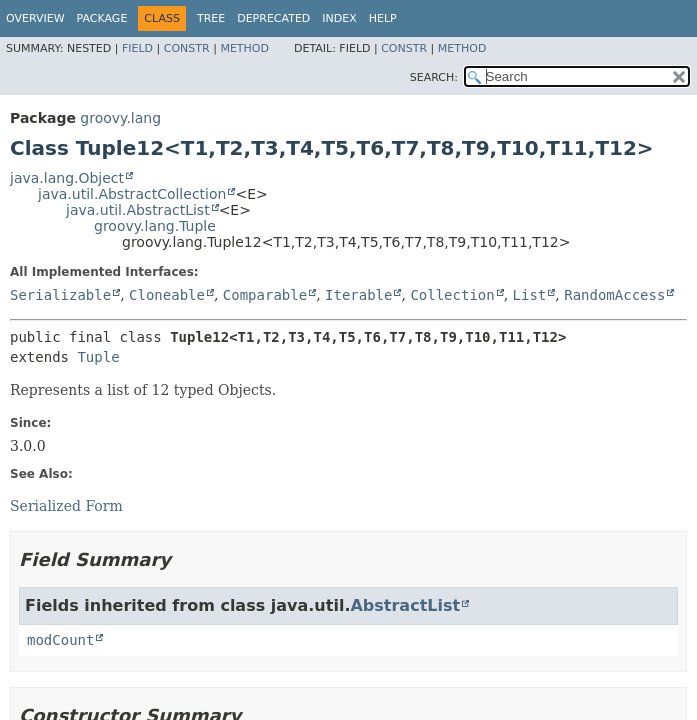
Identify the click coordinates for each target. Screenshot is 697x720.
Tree (211, 18)
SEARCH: (434, 77)
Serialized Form (66, 506)
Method (244, 48)
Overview (35, 18)
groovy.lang (120, 118)
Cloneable (167, 295)
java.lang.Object (67, 178)
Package (102, 18)
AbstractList (405, 605)
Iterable (358, 295)
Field (137, 48)
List (530, 295)
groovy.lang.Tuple (155, 226)
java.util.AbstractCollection (132, 194)
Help (383, 18)
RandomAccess (614, 295)
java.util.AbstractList (138, 210)
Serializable (60, 295)
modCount (60, 640)
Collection (452, 295)
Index (339, 18)
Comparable (265, 295)
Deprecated (273, 18)
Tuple (98, 357)
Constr (187, 48)
